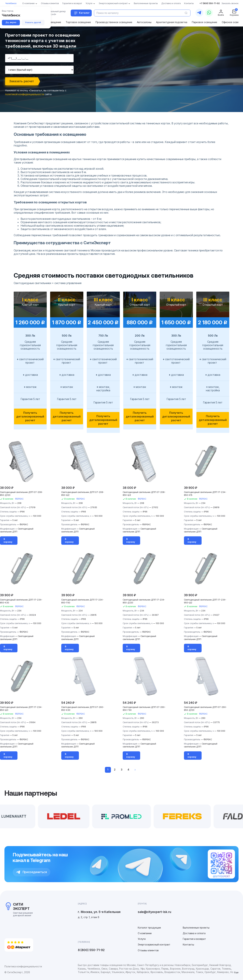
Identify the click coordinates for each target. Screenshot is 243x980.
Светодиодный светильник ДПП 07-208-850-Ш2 (83, 494)
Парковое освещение (204, 22)
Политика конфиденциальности (23, 966)
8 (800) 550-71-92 (91, 950)
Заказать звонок (230, 3)
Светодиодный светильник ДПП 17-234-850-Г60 (82, 601)
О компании (145, 933)
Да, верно (11, 22)
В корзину (8, 540)
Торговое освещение (78, 22)
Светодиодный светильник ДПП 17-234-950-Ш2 (205, 601)
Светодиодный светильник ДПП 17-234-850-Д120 (144, 601)
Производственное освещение (114, 22)
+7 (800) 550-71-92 (210, 3)
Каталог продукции (149, 928)
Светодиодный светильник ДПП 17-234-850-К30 (21, 601)
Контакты (188, 945)
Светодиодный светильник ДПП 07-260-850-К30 (83, 709)
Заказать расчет (22, 81)
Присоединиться (32, 872)
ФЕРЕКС (19, 499)
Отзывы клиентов (148, 950)
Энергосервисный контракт (154, 945)
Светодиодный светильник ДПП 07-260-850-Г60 (144, 709)
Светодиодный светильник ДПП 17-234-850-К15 (205, 494)
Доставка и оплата (194, 933)
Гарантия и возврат (194, 939)
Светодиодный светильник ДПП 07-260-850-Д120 (205, 709)
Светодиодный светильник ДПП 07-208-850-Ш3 (144, 494)
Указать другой (33, 22)
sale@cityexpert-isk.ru (154, 912)
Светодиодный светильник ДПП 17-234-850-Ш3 (21, 709)
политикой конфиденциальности (25, 94)
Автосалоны (144, 22)
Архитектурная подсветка (172, 22)
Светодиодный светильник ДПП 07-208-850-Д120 (21, 494)
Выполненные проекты (196, 928)
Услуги (142, 939)
